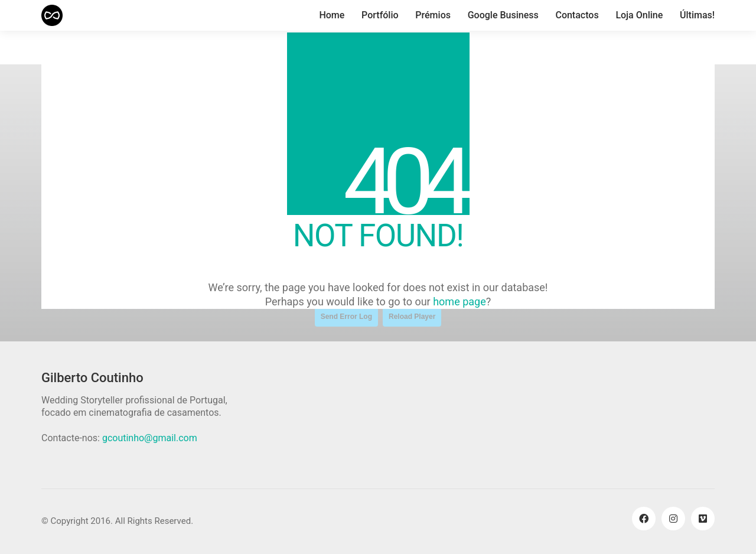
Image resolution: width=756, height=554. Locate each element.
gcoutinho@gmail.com (150, 438)
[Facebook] (644, 519)
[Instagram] (673, 519)
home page (460, 302)
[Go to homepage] (52, 15)
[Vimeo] (703, 519)
